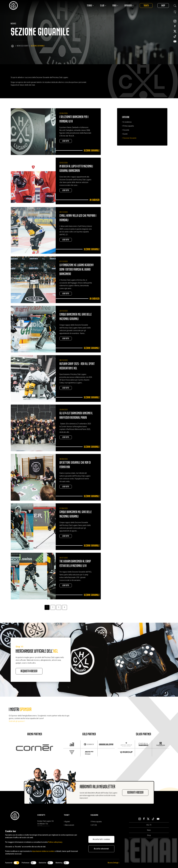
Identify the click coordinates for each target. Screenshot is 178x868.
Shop (163, 5)
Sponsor (129, 5)
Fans (115, 5)
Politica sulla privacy (55, 842)
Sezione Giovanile (129, 138)
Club (103, 5)
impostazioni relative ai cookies (43, 851)
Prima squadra (128, 126)
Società (126, 130)
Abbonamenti (69, 825)
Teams (90, 5)
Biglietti (67, 822)
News (149, 830)
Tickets (146, 5)
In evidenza (127, 122)
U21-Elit (94, 825)
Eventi (125, 134)
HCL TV (149, 825)
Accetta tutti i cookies (101, 839)
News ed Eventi (23, 46)
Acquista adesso (29, 671)
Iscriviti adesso (135, 793)
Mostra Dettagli (114, 863)
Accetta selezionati (101, 849)
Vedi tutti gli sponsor (17, 721)
